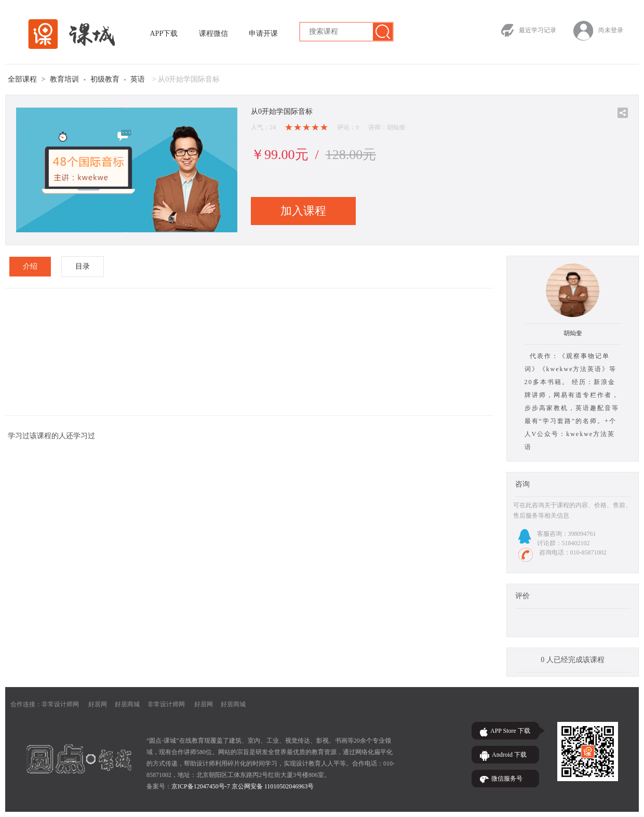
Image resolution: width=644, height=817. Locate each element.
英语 (138, 79)
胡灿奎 (573, 333)
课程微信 (213, 34)
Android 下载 (509, 755)
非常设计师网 (60, 704)
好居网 (98, 704)
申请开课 (263, 34)
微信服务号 (507, 779)
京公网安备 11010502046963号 (273, 786)
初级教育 (105, 79)
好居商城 (127, 704)
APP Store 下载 (510, 731)
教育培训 (64, 79)
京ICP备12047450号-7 (201, 786)
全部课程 (22, 79)
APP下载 (164, 34)
